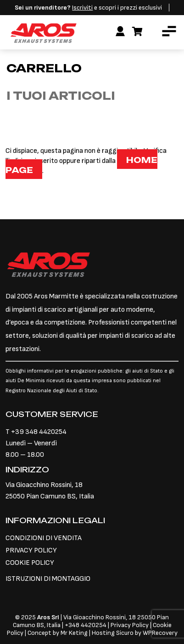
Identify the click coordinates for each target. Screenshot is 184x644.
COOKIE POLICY (30, 563)
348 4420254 (87, 625)
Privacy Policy (130, 625)
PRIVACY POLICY (31, 550)
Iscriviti (82, 8)
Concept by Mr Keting (58, 633)
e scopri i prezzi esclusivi (88, 8)
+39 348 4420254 (39, 432)
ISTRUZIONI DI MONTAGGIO (48, 579)
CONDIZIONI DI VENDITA (44, 538)
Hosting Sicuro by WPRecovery (135, 633)
